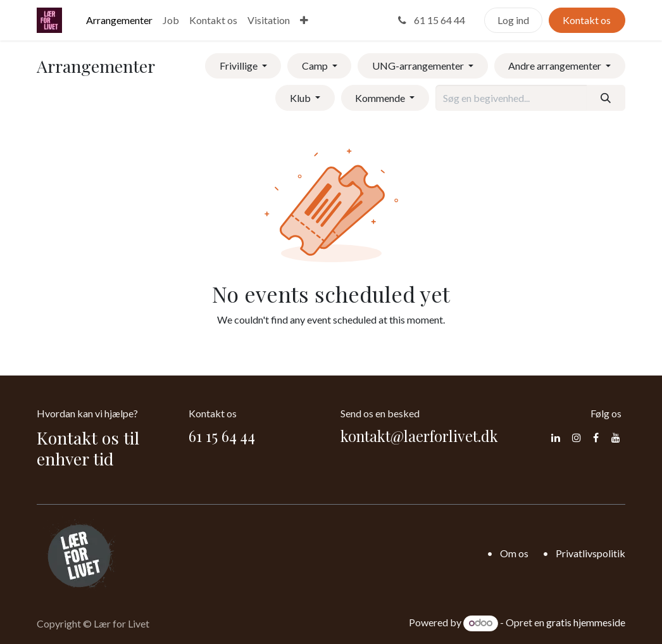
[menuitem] (119, 20)
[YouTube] (616, 438)
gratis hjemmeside (586, 622)
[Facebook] (596, 438)
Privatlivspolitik (590, 553)
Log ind (513, 20)
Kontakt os (587, 20)
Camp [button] (316, 66)
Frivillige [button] (240, 66)
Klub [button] (301, 98)
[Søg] (606, 98)
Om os (514, 553)
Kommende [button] (381, 98)
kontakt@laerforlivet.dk (419, 436)
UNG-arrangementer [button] (419, 66)
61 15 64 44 (430, 20)
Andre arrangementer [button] (556, 66)
